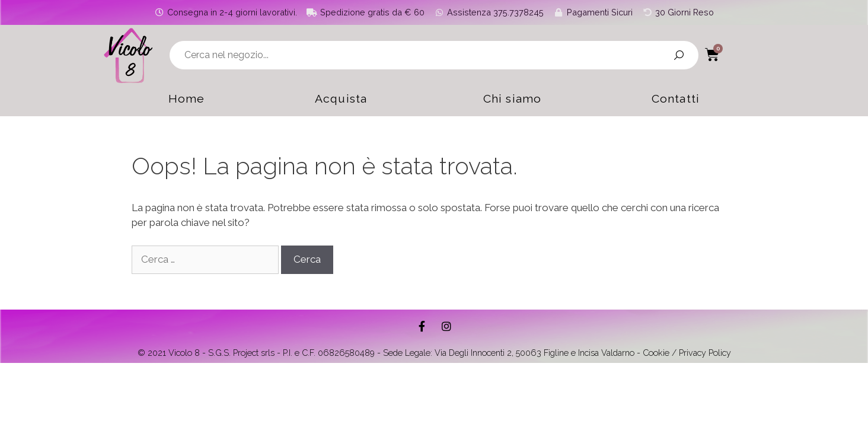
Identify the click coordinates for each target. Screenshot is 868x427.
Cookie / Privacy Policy (687, 353)
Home (168, 99)
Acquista (337, 99)
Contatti (693, 99)
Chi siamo (518, 99)
